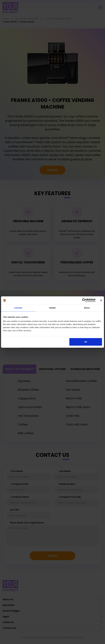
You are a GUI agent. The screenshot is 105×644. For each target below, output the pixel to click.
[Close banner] (101, 300)
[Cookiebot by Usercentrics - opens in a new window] (84, 300)
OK (86, 342)
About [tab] (87, 308)
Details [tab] (52, 308)
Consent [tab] (18, 308)
